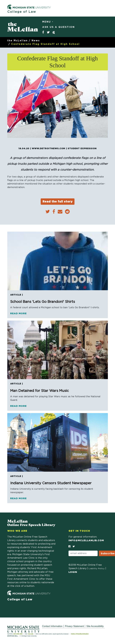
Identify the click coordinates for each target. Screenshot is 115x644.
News (36, 41)
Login (73, 572)
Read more (18, 313)
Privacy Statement (74, 626)
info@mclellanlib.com (86, 540)
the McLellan (17, 41)
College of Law (22, 12)
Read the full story (58, 201)
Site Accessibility (95, 626)
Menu (47, 22)
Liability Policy (97, 569)
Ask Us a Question (59, 27)
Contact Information (52, 626)
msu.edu (31, 634)
